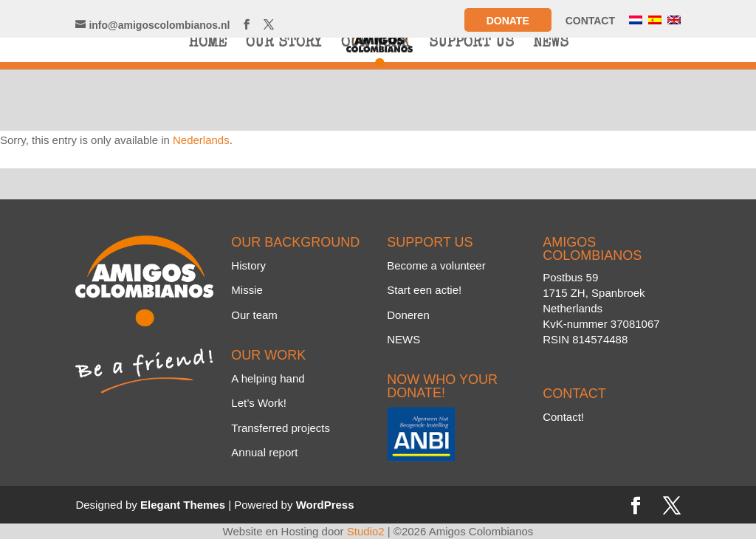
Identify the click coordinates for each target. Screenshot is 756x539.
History (248, 265)
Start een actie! (424, 290)
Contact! (563, 417)
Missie (247, 290)
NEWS (551, 45)
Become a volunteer (436, 265)
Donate (508, 21)
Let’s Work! (258, 403)
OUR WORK (375, 45)
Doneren (408, 315)
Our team (254, 315)
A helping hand (268, 378)
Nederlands (201, 140)
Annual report (264, 452)
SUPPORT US (471, 45)
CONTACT (590, 21)
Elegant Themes (183, 505)
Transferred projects (281, 428)
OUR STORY (284, 45)
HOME (207, 45)
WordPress (325, 505)
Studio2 (366, 531)
